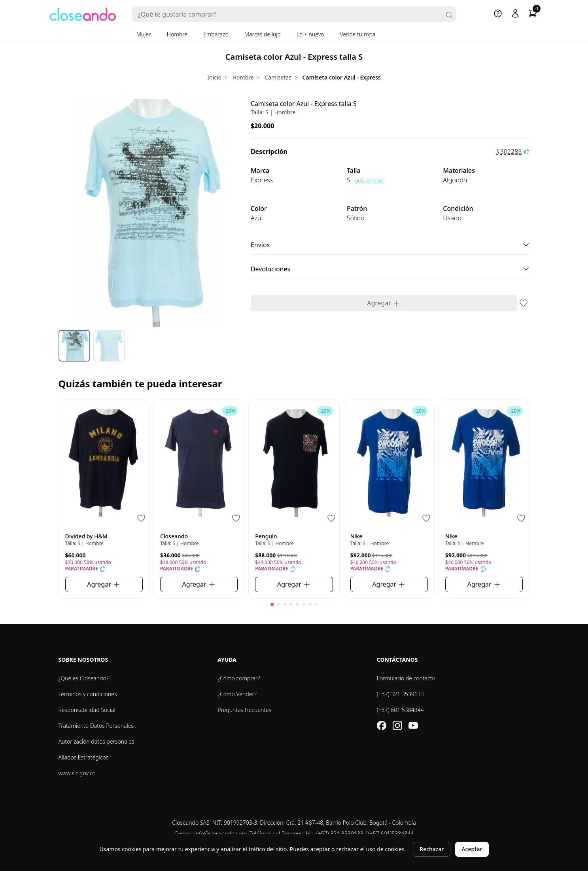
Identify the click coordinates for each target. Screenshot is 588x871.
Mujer (144, 34)
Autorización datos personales (96, 741)
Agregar (384, 303)
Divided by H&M (86, 536)
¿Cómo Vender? (237, 694)
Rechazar (432, 849)
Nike (356, 536)
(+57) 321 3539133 (400, 694)
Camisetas (278, 77)
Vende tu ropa (358, 34)
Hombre (177, 34)
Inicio (214, 77)
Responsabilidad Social (87, 710)
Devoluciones (390, 269)
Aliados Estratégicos (84, 757)
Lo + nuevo (310, 34)
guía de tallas (369, 181)
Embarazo (216, 34)
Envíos (390, 245)
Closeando (174, 536)
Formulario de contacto (406, 678)
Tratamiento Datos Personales (96, 726)
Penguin (266, 536)
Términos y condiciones (88, 694)
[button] (272, 604)
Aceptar (472, 849)
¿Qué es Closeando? (84, 678)
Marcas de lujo (263, 34)
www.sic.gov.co (77, 773)
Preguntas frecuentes (244, 710)
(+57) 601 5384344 (400, 710)
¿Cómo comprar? (239, 678)
